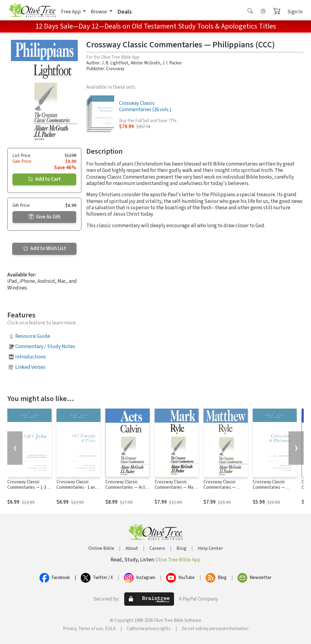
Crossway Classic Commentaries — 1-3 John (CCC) (27, 488)
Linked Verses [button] (30, 367)
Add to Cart (44, 179)
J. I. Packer (172, 63)
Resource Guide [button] (33, 336)
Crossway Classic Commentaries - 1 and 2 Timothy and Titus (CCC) (79, 491)
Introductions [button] (31, 357)
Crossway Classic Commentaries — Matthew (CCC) (220, 488)
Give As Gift (44, 217)
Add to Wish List (44, 248)
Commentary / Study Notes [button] (45, 347)
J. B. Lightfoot (115, 63)
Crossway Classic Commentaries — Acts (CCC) (126, 488)
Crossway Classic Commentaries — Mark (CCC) (176, 488)
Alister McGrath (145, 63)
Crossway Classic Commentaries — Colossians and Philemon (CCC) (269, 491)
